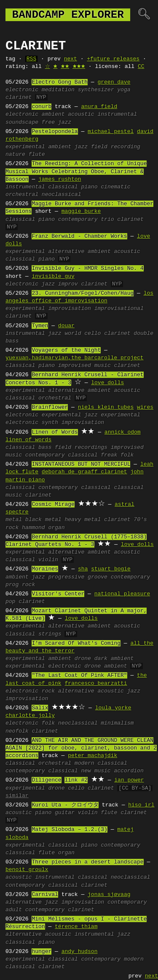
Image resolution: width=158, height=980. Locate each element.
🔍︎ (144, 15)
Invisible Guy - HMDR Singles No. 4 (87, 269)
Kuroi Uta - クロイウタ (65, 805)
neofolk (17, 731)
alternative (66, 252)
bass (45, 448)
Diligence (46, 780)
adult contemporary (35, 910)
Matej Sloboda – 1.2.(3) (69, 830)
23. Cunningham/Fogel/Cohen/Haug (83, 293)
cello (92, 334)
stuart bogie (111, 569)
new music (96, 771)
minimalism (117, 723)
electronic (22, 90)
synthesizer (96, 90)
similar (17, 796)
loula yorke (113, 708)
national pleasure (122, 594)
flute (37, 155)
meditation (58, 90)
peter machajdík (92, 756)
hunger (42, 952)
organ (66, 853)
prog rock (20, 585)
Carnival (45, 895)
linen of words (28, 440)
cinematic (115, 187)
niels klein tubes (106, 407)
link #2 (76, 780)
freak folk (117, 455)
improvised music (84, 366)
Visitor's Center (58, 594)
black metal (43, 520)
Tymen (40, 326)
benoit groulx (27, 870)
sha (83, 569)
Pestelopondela (55, 132)
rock (48, 691)
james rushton (60, 179)
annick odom (123, 432)
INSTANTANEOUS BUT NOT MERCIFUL (81, 464)
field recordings (81, 448)
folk (48, 723)
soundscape (22, 122)
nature (15, 155)
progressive (66, 577)
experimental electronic (43, 666)
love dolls (107, 383)
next (71, 59)
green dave (114, 82)
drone (83, 659)
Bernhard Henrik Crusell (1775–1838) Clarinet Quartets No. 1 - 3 (76, 541)
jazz (81, 147)
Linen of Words (55, 432)
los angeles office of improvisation (79, 297)
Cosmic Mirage (53, 505)
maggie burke (81, 212)
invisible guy (53, 277)
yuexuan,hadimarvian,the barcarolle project (75, 358)
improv (68, 284)
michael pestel (111, 132)
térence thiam (76, 927)
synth (50, 423)
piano (89, 187)
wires (145, 407)
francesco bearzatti (96, 684)
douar (66, 326)
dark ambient (114, 659)
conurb (42, 107)
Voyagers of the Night (66, 350)
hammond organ (43, 528)
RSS (31, 59)
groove (98, 577)
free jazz (56, 122)
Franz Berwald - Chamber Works (79, 236)
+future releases (113, 59)
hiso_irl (141, 805)
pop (10, 602)
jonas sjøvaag (109, 895)
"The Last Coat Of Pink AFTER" (79, 676)
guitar (65, 813)
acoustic (81, 114)
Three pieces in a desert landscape (87, 862)
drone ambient (106, 666)
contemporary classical (62, 455)
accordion (129, 771)
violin (48, 560)
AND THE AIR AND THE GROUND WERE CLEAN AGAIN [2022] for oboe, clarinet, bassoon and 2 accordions (81, 748)
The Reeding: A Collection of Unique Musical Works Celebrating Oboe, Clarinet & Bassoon (76, 171)
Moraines (45, 569)
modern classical (101, 763)
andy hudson (80, 952)
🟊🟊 (65, 67)
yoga (124, 90)
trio (107, 220)
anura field (99, 107)
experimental (25, 147)
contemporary (78, 220)
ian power (129, 780)
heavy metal (83, 520)
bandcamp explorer (68, 15)
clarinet (19, 98)
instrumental (117, 114)
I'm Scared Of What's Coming (76, 643)
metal (14, 520)
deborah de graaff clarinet (84, 472)
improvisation (69, 309)
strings (50, 634)
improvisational (119, 309)
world (73, 334)
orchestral (22, 195)
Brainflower (50, 407)
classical (63, 187)
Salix (40, 708)
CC (141, 67)
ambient (53, 114)
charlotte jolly (30, 716)
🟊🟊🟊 (79, 67)
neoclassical (62, 195)
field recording (116, 147)
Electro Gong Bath (60, 82)
